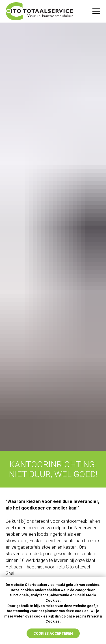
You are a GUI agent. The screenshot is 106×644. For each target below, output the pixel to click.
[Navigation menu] (96, 11)
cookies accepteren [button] (53, 633)
